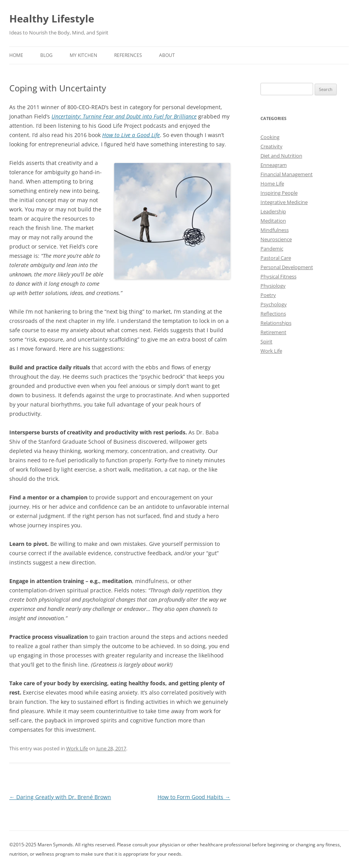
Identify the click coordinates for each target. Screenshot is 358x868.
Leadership (273, 211)
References (128, 55)
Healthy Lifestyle (52, 19)
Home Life (272, 184)
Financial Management (287, 174)
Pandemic (272, 249)
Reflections (273, 314)
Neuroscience (276, 239)
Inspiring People (279, 193)
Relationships (276, 323)
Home (16, 55)
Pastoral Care (276, 258)
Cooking (270, 137)
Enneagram (274, 165)
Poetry (268, 295)
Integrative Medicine (284, 202)
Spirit (266, 341)
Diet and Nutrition (281, 156)
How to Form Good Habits (194, 797)
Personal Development (287, 267)
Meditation (273, 221)
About (167, 55)
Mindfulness (275, 230)
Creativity (271, 146)
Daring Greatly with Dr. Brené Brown (60, 797)
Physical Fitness (278, 276)
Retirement (273, 332)
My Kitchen (83, 55)
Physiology (273, 286)
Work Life (77, 748)
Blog (46, 55)
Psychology (274, 304)
